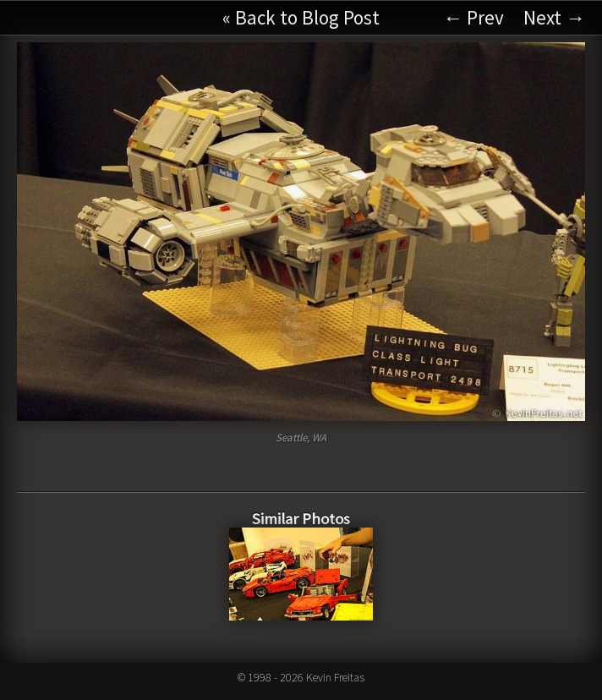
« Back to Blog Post (301, 17)
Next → (554, 17)
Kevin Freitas (335, 677)
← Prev (473, 17)
